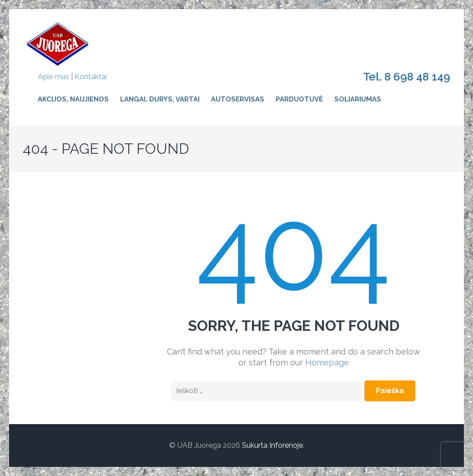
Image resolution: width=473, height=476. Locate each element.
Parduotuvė (299, 99)
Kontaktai (91, 77)
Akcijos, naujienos (73, 99)
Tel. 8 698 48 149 (407, 77)
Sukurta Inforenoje (272, 445)
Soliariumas (358, 99)
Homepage (327, 362)
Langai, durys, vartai (160, 99)
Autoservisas (238, 99)
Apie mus (53, 77)
